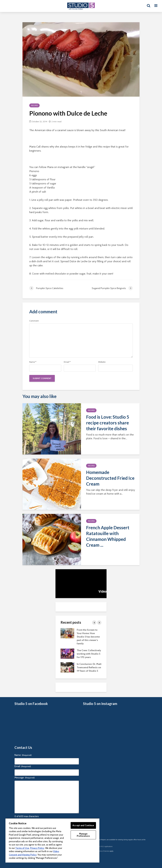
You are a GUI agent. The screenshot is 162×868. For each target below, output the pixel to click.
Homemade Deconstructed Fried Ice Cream (110, 478)
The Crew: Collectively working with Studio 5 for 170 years (89, 654)
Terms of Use (22, 848)
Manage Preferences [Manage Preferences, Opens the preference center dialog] (83, 835)
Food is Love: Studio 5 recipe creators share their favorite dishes (108, 423)
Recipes (34, 105)
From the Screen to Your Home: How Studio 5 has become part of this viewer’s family (88, 637)
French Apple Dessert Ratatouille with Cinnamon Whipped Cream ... (108, 536)
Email (67, 362)
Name (33, 362)
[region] (52, 840)
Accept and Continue (83, 825)
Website (102, 362)
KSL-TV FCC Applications (104, 846)
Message (25, 778)
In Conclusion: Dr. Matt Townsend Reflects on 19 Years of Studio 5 (89, 667)
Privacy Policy (37, 848)
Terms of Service (104, 851)
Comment (34, 321)
